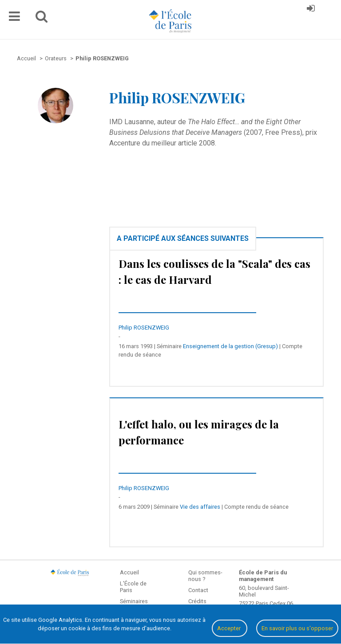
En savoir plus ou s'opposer (297, 628)
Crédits (197, 601)
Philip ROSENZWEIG (144, 328)
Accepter (230, 628)
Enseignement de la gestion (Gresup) (230, 346)
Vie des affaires (200, 507)
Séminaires (134, 601)
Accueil (129, 572)
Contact (198, 590)
